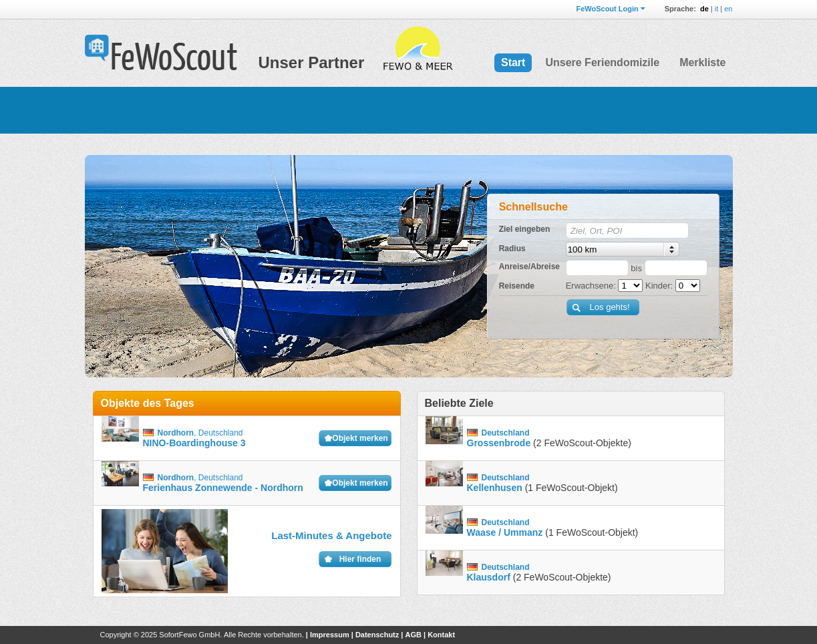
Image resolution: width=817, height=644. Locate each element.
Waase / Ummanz (505, 532)
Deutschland (221, 433)
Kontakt (441, 635)
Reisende (517, 286)
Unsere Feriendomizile (602, 62)
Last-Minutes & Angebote (331, 535)
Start (513, 62)
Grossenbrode (499, 443)
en (728, 9)
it (717, 9)
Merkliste (702, 62)
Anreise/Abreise (529, 267)
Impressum (330, 635)
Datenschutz (377, 635)
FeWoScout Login (607, 9)
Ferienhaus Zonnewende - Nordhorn (223, 488)
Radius (512, 249)
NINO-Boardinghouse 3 (194, 443)
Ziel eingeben (525, 229)
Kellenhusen (495, 488)
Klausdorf (489, 577)
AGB (413, 635)
